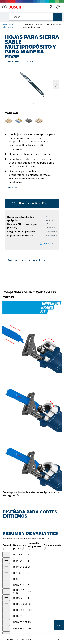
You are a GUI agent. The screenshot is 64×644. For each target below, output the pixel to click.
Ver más (12, 187)
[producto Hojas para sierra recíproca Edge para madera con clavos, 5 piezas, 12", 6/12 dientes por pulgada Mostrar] (6, 585)
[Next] (38, 104)
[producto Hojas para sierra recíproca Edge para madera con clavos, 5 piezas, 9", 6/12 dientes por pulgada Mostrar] (6, 616)
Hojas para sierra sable (9, 26)
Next (56, 85)
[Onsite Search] (58, 17)
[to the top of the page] (59, 625)
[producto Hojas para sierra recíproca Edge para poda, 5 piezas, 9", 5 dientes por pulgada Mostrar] (6, 579)
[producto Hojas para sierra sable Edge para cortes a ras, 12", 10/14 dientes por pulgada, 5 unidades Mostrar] (6, 561)
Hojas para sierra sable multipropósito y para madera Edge (42, 26)
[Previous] (26, 104)
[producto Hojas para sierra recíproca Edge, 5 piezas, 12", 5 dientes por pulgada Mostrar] (6, 573)
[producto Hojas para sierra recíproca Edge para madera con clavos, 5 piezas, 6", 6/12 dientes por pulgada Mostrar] (6, 598)
